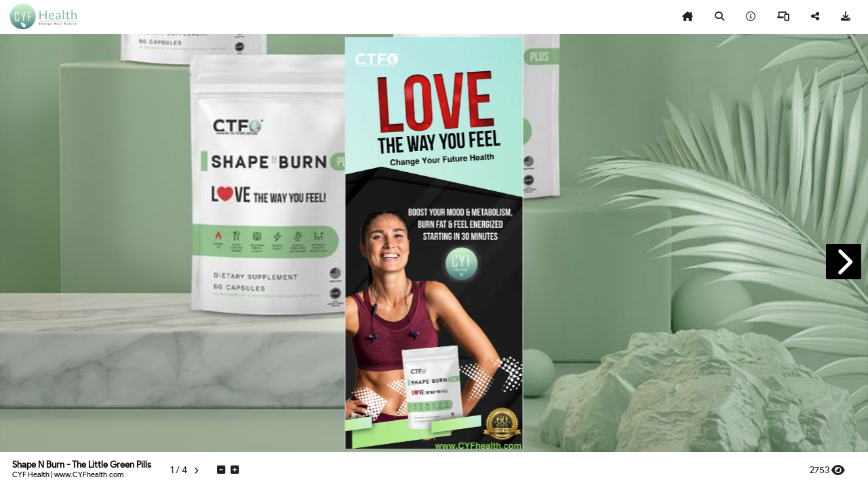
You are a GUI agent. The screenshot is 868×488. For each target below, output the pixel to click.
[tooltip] (688, 17)
